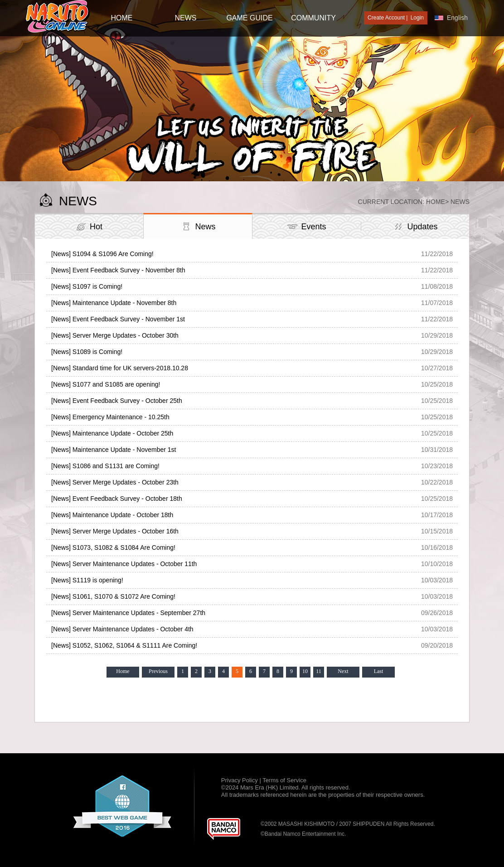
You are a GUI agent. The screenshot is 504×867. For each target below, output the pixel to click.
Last (379, 671)
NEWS (186, 18)
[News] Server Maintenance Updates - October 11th (124, 564)
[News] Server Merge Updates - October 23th (115, 482)
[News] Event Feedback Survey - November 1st (118, 319)
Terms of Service (284, 780)
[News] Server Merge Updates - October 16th (115, 531)
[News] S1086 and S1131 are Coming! (105, 466)
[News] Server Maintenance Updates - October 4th (122, 629)
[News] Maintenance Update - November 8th (114, 303)
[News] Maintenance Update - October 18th (112, 515)
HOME (122, 18)
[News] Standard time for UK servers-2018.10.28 (120, 368)
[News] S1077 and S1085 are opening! (106, 384)
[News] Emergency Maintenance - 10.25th (110, 417)
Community (313, 18)
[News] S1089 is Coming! (87, 352)
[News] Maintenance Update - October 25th (112, 433)
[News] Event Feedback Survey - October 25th (117, 401)
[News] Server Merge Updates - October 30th (115, 335)
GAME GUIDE (249, 18)
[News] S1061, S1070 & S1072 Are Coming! (113, 596)
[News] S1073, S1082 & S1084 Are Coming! (113, 547)
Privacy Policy (240, 780)
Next (343, 671)
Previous (158, 671)
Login (417, 18)
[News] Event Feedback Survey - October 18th (117, 499)
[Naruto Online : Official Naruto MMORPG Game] (58, 17)
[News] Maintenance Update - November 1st (114, 450)
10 (305, 671)
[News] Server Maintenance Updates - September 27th (128, 613)
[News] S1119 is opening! (87, 580)
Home (436, 202)
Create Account (386, 18)
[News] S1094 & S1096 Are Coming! (102, 254)
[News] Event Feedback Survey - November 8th (118, 270)
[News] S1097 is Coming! (87, 286)
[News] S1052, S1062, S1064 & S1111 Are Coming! (124, 645)
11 (319, 671)
